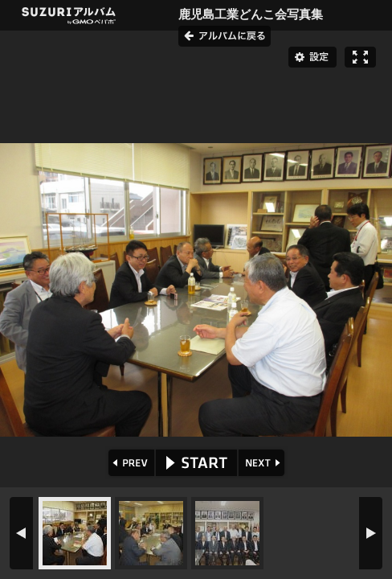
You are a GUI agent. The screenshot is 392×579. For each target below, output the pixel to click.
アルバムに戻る (225, 36)
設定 (312, 57)
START (196, 463)
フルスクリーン (360, 57)
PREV (130, 463)
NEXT (263, 463)
